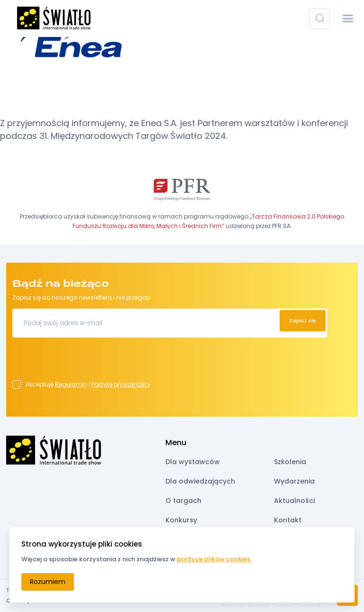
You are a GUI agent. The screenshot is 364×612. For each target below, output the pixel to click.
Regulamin (71, 384)
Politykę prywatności (121, 384)
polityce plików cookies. (214, 559)
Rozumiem (48, 582)
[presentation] (84, 362)
